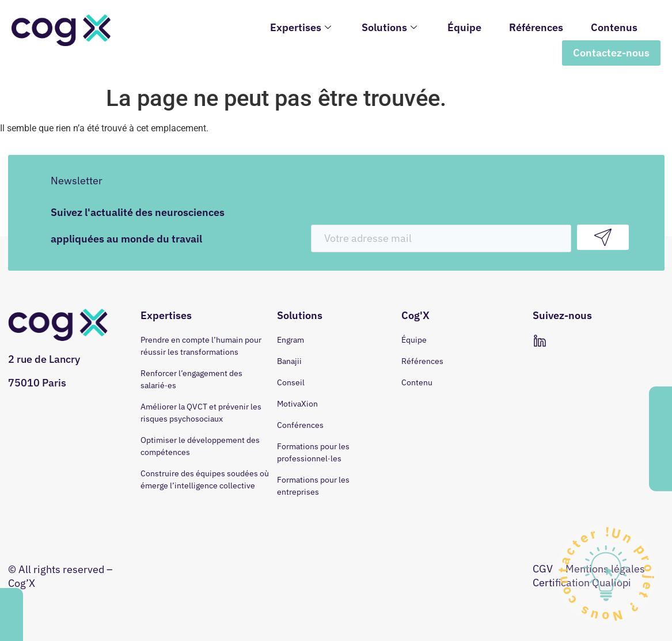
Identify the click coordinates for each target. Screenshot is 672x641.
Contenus (614, 27)
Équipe (464, 27)
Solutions (391, 27)
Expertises (302, 27)
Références (536, 27)
